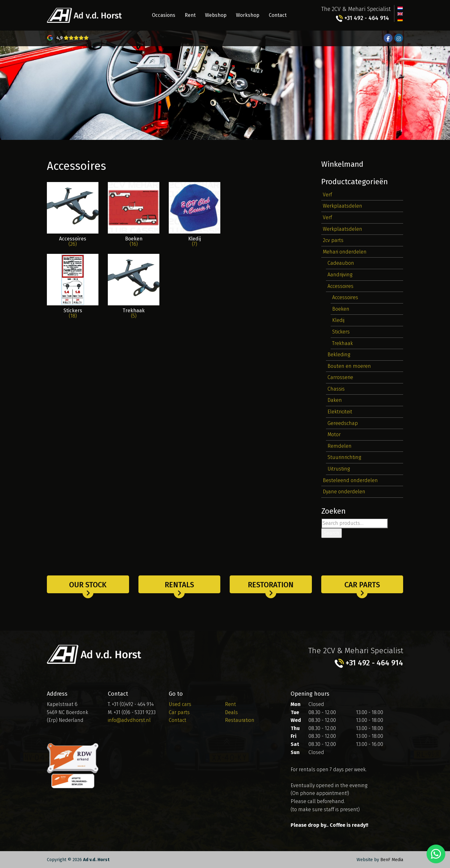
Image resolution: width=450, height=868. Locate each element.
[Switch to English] (400, 13)
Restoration (271, 585)
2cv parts (333, 240)
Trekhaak (342, 343)
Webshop (216, 15)
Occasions (164, 15)
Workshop (248, 15)
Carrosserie (340, 377)
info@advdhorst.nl (129, 720)
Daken (335, 400)
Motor (334, 434)
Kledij (338, 320)
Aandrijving (340, 275)
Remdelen (340, 446)
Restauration (240, 720)
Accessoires (340, 286)
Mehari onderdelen (345, 252)
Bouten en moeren (349, 366)
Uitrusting (339, 469)
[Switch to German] (400, 19)
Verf (327, 195)
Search (332, 533)
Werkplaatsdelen (342, 206)
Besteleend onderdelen (350, 480)
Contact (278, 15)
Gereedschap (343, 423)
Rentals (179, 585)
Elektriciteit (340, 412)
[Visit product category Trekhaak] (134, 290)
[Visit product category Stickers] (73, 290)
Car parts (362, 585)
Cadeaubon (341, 263)
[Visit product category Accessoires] (73, 218)
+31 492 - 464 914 (362, 18)
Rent (190, 15)
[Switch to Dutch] (400, 8)
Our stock (88, 585)
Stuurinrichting (344, 457)
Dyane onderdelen (344, 492)
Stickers (341, 332)
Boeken (341, 309)
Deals (231, 712)
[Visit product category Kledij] (195, 218)
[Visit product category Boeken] (134, 218)
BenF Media (392, 860)
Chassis (336, 389)
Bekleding (339, 355)
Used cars (180, 704)
